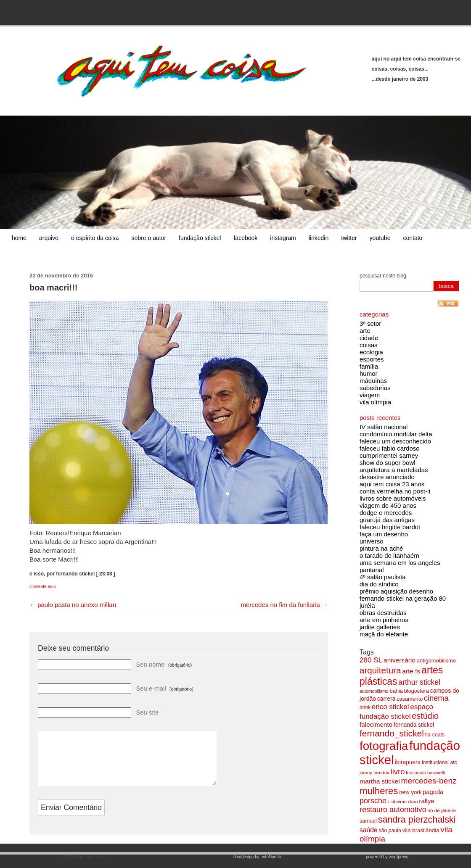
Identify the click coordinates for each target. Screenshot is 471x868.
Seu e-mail (164, 688)
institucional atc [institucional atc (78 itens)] (439, 762)
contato (413, 238)
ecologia (371, 352)
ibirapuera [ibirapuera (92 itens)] (408, 762)
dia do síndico (379, 584)
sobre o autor (149, 238)
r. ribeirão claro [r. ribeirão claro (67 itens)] (403, 802)
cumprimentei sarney (389, 455)
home (19, 238)
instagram (283, 238)
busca (446, 286)
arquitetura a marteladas (394, 470)
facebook (245, 238)
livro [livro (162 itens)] (398, 772)
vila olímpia (375, 402)
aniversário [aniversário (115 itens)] (400, 660)
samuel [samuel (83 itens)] (368, 821)
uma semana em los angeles (400, 563)
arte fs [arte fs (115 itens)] (411, 671)
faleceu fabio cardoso (390, 448)
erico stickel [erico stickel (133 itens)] (390, 707)
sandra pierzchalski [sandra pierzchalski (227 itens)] (417, 819)
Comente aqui (42, 587)
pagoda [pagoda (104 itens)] (433, 792)
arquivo (49, 238)
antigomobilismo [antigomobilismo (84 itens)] (436, 661)
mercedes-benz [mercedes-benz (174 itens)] (429, 781)
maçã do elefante (384, 634)
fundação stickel (200, 238)
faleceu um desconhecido (395, 441)
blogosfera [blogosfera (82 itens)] (417, 691)
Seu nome (164, 664)
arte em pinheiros (384, 620)
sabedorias (375, 388)
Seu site (147, 712)
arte (365, 331)
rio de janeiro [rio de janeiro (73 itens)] (442, 810)
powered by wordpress (387, 862)
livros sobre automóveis (393, 498)
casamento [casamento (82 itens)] (410, 699)
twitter (349, 238)
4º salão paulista (383, 577)
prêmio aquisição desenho (396, 591)
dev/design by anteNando (257, 862)
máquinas (373, 381)
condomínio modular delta (396, 434)
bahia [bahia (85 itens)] (397, 691)
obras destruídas (383, 613)
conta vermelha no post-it (395, 491)
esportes (372, 359)
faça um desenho (384, 534)
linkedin (319, 238)
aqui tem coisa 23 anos (392, 484)
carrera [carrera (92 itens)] (386, 699)
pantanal (372, 570)
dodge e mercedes (386, 513)
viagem (370, 395)
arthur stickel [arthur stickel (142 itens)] (419, 682)
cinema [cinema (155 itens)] (436, 698)
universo (372, 541)
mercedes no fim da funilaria (280, 605)
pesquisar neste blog (383, 276)
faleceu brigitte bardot (390, 527)
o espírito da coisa (95, 238)
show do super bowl (388, 463)
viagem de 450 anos (388, 505)
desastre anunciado (387, 477)
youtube (380, 238)
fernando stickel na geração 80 (403, 598)
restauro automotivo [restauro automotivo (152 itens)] (393, 810)
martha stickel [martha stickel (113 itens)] (380, 781)
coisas (369, 345)
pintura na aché (381, 548)
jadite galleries (380, 627)
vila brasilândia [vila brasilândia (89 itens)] (421, 830)
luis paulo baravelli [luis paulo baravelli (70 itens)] (425, 773)
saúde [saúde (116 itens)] (369, 830)
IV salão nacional (384, 427)
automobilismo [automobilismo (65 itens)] (374, 691)
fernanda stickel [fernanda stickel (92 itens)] (414, 725)
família (369, 366)
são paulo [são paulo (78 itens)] (390, 831)
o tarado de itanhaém (389, 555)
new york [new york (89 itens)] (410, 792)
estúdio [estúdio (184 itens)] (425, 716)
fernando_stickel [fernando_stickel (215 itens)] (392, 733)
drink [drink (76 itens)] (365, 707)
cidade (369, 338)
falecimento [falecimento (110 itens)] (376, 724)
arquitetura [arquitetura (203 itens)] (380, 670)
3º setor (370, 323)
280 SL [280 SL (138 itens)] (371, 660)
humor (369, 373)
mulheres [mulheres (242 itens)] (379, 791)
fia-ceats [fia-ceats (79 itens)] (435, 735)
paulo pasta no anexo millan (77, 605)
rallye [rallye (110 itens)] (427, 801)
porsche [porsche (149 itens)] (373, 801)
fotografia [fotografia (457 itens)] (384, 746)
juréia (367, 605)
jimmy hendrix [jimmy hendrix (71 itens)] (374, 773)
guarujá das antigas (387, 520)
